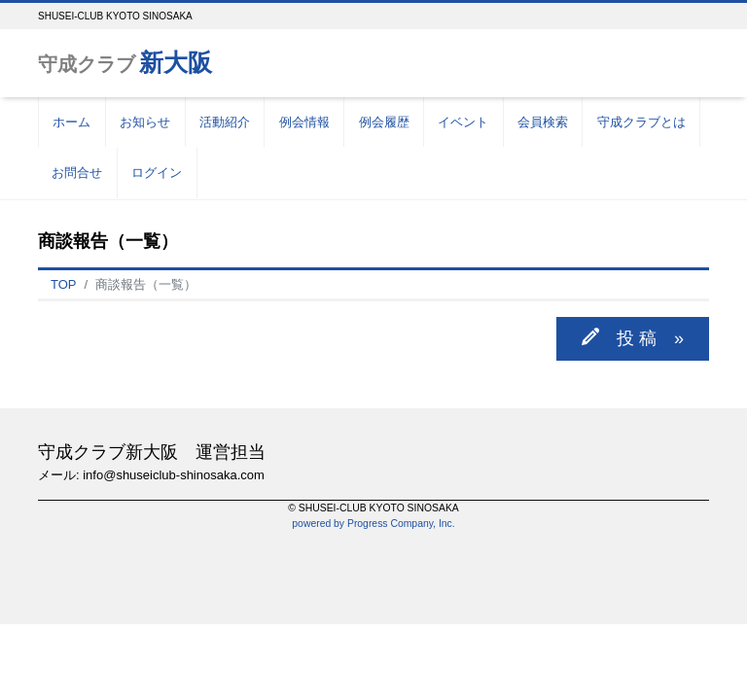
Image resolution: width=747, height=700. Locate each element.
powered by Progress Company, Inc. (373, 524)
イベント (463, 122)
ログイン (157, 173)
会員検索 (543, 122)
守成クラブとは (641, 122)
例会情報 (304, 122)
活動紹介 (225, 122)
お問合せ (77, 173)
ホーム (71, 122)
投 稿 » (641, 338)
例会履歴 (384, 122)
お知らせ (145, 122)
